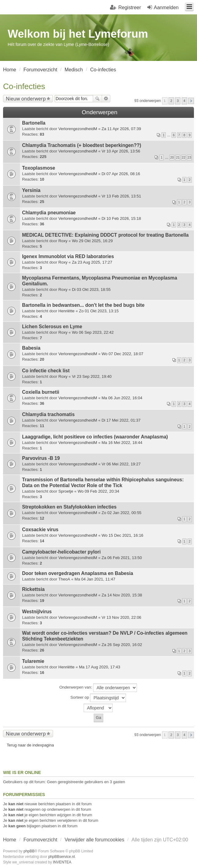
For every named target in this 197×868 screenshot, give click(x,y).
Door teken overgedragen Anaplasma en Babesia (78, 573)
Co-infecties (24, 86)
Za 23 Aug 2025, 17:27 (92, 262)
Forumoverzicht (40, 840)
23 (189, 157)
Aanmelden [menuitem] (166, 8)
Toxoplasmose (39, 168)
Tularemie (33, 661)
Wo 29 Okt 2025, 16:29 (92, 241)
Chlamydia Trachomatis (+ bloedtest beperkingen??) (82, 145)
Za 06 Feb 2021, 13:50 (122, 558)
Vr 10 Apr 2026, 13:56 (121, 151)
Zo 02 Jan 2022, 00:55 (121, 513)
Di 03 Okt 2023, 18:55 (91, 289)
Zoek (97, 99)
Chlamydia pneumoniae (49, 213)
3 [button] (178, 101)
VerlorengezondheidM (78, 129)
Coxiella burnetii (41, 392)
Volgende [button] (191, 101)
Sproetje (66, 491)
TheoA (64, 579)
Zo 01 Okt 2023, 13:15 (99, 311)
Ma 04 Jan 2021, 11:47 (95, 579)
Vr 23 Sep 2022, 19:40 (92, 376)
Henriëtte (67, 311)
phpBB (29, 851)
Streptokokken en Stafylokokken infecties (69, 507)
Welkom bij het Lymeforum (78, 34)
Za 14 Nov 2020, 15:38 (122, 595)
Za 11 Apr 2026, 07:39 (121, 129)
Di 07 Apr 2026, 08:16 (121, 174)
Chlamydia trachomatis (48, 414)
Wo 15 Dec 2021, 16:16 (122, 535)
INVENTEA (62, 862)
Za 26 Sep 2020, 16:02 (122, 645)
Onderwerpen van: (98, 688)
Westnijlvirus (37, 612)
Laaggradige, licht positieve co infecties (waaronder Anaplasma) (95, 437)
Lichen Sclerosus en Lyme (52, 327)
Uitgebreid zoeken (106, 99)
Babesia (31, 348)
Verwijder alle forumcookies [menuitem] (95, 840)
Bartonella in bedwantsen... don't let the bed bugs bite (83, 305)
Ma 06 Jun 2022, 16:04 (122, 398)
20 (172, 157)
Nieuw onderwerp (26, 99)
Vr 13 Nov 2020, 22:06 (121, 617)
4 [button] (184, 101)
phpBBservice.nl (61, 857)
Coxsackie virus (40, 530)
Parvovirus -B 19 (41, 458)
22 (184, 157)
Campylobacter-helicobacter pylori (61, 552)
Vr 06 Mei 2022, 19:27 (121, 464)
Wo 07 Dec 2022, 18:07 (122, 354)
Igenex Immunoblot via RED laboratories (68, 256)
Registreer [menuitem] (130, 8)
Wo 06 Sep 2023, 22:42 (93, 332)
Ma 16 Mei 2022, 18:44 (122, 443)
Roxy (63, 241)
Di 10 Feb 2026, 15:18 (121, 218)
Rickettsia (33, 589)
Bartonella (34, 123)
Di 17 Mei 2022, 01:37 (121, 420)
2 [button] (171, 101)
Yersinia (31, 190)
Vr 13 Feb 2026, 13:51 (121, 196)
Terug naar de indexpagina (30, 745)
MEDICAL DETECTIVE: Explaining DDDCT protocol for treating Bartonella (105, 235)
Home (10, 840)
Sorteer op (98, 698)
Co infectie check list (46, 371)
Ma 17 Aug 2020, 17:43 (100, 667)
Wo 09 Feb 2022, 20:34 (98, 491)
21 (178, 157)
